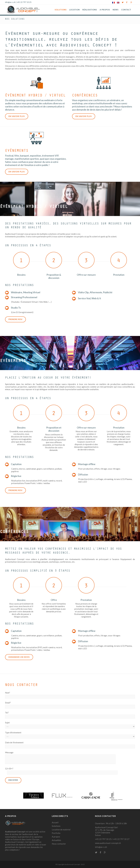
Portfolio (56, 833)
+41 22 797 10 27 (121, 839)
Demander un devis (19, 657)
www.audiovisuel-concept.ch (108, 843)
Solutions (56, 826)
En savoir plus (17, 116)
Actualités (56, 840)
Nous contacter (59, 844)
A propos (56, 837)
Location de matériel (61, 830)
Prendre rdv (15, 319)
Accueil (55, 822)
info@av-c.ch (10, 2)
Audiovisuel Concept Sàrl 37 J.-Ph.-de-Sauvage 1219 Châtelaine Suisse (106, 831)
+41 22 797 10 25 (24, 2)
